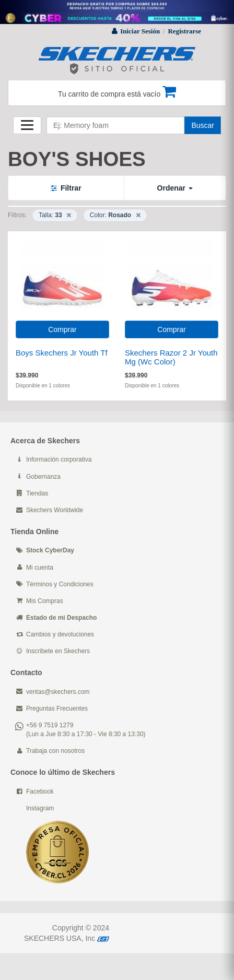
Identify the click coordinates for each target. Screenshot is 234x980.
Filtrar (66, 188)
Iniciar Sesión (140, 31)
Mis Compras (45, 601)
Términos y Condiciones (60, 584)
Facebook (40, 792)
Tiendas (37, 493)
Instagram (40, 808)
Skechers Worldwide (55, 510)
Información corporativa (59, 459)
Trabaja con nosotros (55, 751)
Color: (115, 215)
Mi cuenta (40, 568)
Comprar (62, 329)
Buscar (203, 125)
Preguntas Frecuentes (57, 709)
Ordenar (175, 188)
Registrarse (184, 31)
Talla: (55, 215)
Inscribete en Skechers (58, 651)
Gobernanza (43, 477)
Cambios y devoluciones (60, 634)
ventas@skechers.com (58, 692)
